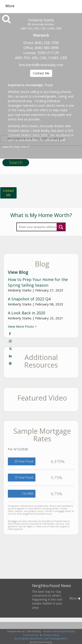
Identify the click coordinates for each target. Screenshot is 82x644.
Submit (61, 227)
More (10, 6)
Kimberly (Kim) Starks (23, 126)
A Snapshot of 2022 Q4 (29, 299)
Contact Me (41, 73)
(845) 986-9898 (47, 48)
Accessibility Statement (28, 638)
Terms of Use (31, 635)
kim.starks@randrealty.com (41, 65)
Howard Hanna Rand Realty (59, 631)
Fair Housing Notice (56, 638)
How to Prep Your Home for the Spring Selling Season (38, 282)
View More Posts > (22, 326)
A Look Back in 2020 (26, 313)
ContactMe (8, 193)
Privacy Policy (51, 635)
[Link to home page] (45, 6)
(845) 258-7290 (47, 43)
